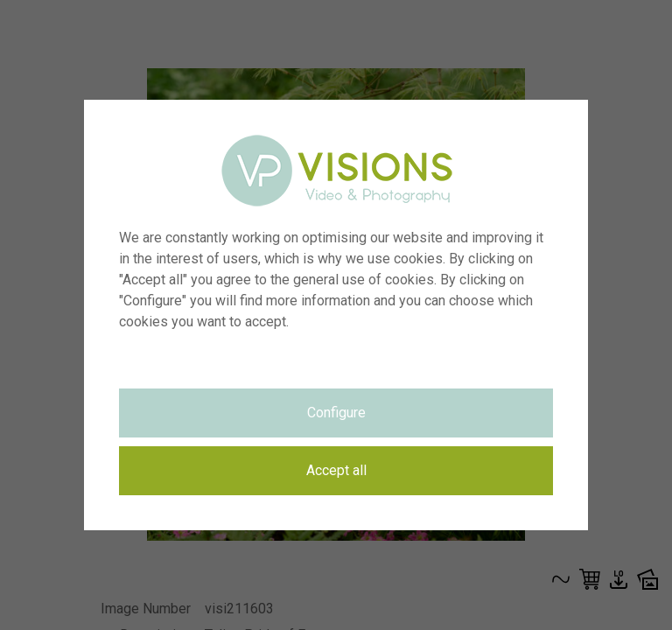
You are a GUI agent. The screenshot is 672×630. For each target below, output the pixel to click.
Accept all (336, 470)
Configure (336, 413)
